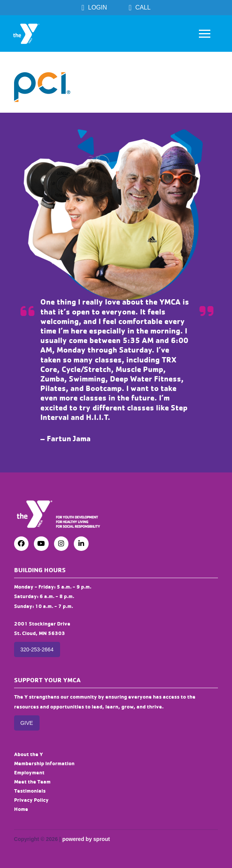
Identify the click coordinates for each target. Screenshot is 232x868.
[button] (205, 34)
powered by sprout (86, 839)
